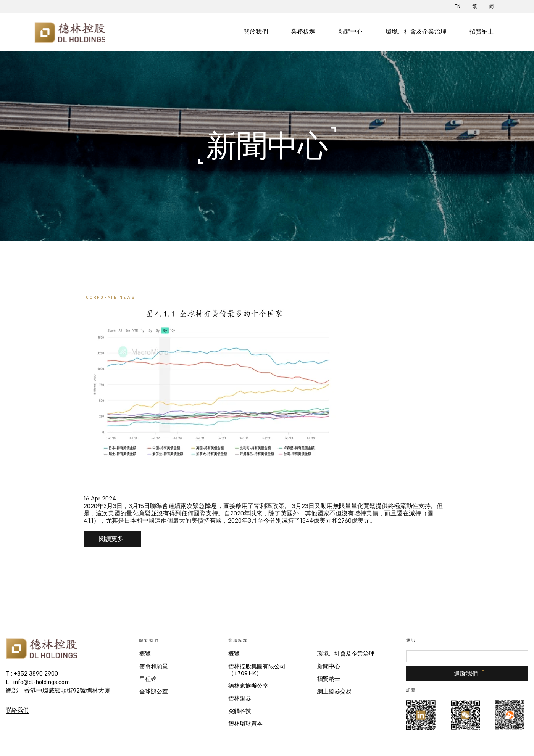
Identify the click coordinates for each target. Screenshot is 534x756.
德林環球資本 (245, 724)
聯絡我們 (17, 710)
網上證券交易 (334, 692)
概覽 (145, 654)
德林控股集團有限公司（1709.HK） (257, 670)
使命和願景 (154, 666)
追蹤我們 (466, 673)
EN (457, 6)
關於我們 (256, 31)
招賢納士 (482, 31)
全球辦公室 (154, 692)
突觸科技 (240, 711)
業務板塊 (303, 31)
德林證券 (240, 698)
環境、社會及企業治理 (416, 31)
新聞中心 (350, 31)
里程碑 (148, 679)
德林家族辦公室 (248, 686)
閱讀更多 (111, 539)
